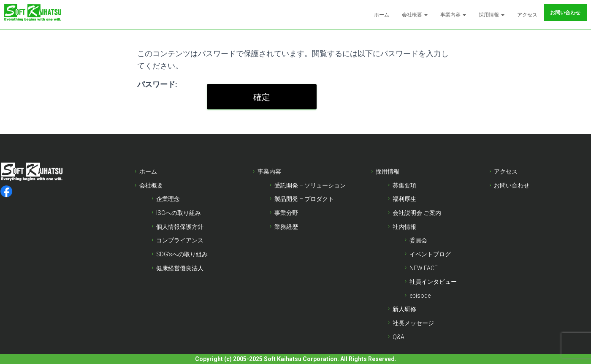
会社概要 (415, 15)
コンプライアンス (180, 240)
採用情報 (492, 15)
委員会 (418, 240)
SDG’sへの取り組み (182, 254)
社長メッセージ (413, 323)
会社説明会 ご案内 (417, 213)
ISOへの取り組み (179, 213)
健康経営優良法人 (180, 268)
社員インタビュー (433, 282)
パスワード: (171, 93)
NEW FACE (424, 268)
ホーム (382, 15)
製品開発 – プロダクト (304, 199)
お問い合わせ (565, 13)
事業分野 (286, 213)
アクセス (527, 15)
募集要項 (404, 185)
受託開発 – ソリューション (310, 185)
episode (420, 296)
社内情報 (404, 227)
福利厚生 (404, 199)
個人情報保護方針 (180, 227)
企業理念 (168, 199)
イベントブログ (430, 254)
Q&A (399, 337)
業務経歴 (286, 227)
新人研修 (404, 309)
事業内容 (453, 15)
